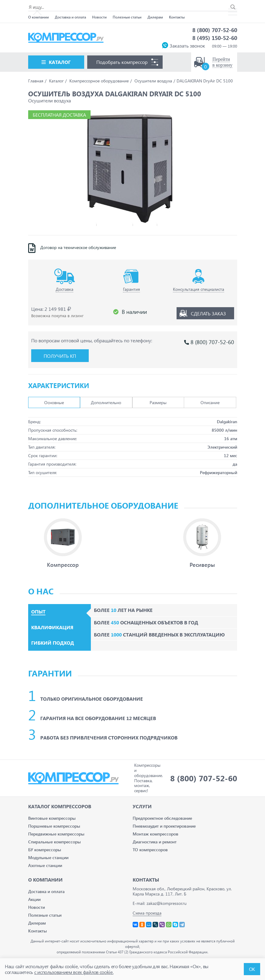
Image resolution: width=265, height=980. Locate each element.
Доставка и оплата (70, 17)
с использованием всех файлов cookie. (74, 972)
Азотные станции (45, 865)
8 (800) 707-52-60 (215, 30)
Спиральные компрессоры (55, 842)
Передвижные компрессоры (56, 834)
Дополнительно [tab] (106, 402)
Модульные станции (48, 857)
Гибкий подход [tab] (53, 643)
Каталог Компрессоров (60, 806)
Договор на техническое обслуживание (78, 247)
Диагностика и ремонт (155, 842)
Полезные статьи (127, 17)
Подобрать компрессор (122, 62)
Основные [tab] (54, 402)
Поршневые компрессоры (54, 826)
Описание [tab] (210, 402)
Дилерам (155, 17)
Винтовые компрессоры (52, 818)
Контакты (177, 17)
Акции (34, 899)
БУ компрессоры (45, 850)
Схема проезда (147, 913)
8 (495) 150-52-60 (215, 38)
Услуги (142, 806)
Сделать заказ (208, 313)
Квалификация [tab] (52, 627)
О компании (38, 17)
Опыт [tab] (38, 612)
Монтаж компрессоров (156, 834)
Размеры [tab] (158, 402)
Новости (99, 17)
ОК (252, 969)
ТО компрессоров (150, 850)
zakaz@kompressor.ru (167, 903)
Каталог (60, 62)
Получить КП (60, 356)
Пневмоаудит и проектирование (164, 826)
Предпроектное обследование (162, 818)
